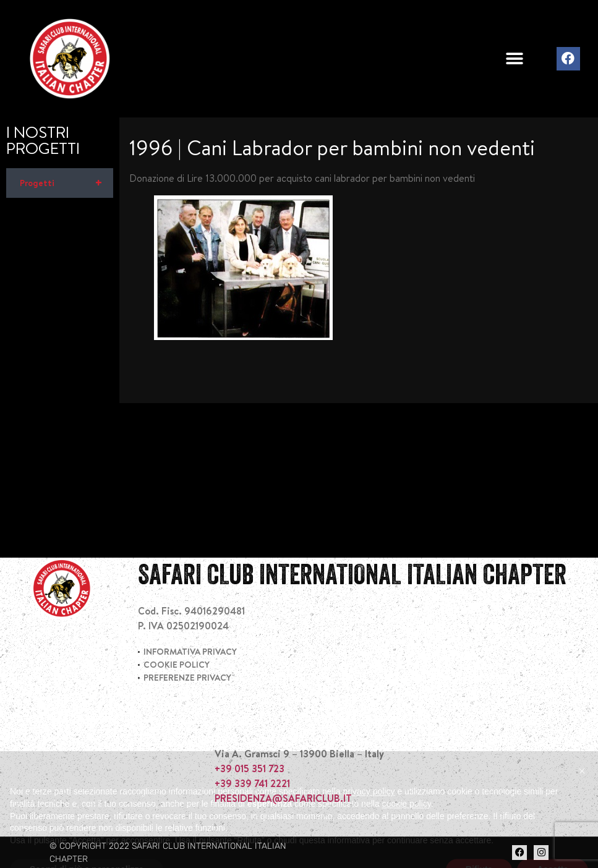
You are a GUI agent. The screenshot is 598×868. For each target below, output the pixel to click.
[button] (514, 59)
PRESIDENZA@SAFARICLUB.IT (283, 798)
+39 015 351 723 (250, 768)
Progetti (66, 183)
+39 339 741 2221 (252, 783)
